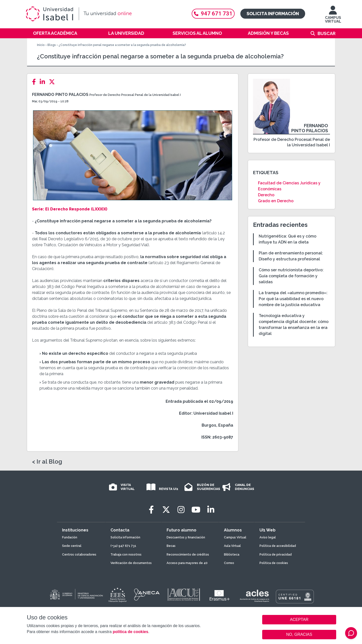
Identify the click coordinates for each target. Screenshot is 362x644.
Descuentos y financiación (186, 537)
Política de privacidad (276, 555)
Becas (171, 546)
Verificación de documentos (131, 563)
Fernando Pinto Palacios (60, 95)
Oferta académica (55, 33)
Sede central (72, 546)
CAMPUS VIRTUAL (333, 17)
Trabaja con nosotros (126, 555)
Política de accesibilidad (278, 546)
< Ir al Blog (47, 462)
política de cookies (130, 632)
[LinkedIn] (44, 82)
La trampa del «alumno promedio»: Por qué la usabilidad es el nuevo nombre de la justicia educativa (293, 299)
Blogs (52, 45)
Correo (229, 563)
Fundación (70, 537)
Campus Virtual (235, 537)
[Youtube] (196, 510)
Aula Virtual (232, 546)
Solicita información (273, 14)
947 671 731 (213, 14)
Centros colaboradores (79, 555)
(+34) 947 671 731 (123, 546)
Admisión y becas (268, 33)
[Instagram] (181, 510)
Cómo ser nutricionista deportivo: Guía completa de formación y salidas (291, 276)
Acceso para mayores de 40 (187, 563)
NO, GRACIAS (299, 634)
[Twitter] (53, 82)
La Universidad (126, 33)
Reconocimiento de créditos (188, 555)
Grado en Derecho (276, 201)
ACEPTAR (299, 620)
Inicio (41, 45)
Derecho (266, 195)
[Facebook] (35, 82)
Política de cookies (274, 563)
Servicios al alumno (197, 33)
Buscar (326, 33)
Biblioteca (232, 555)
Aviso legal (268, 537)
